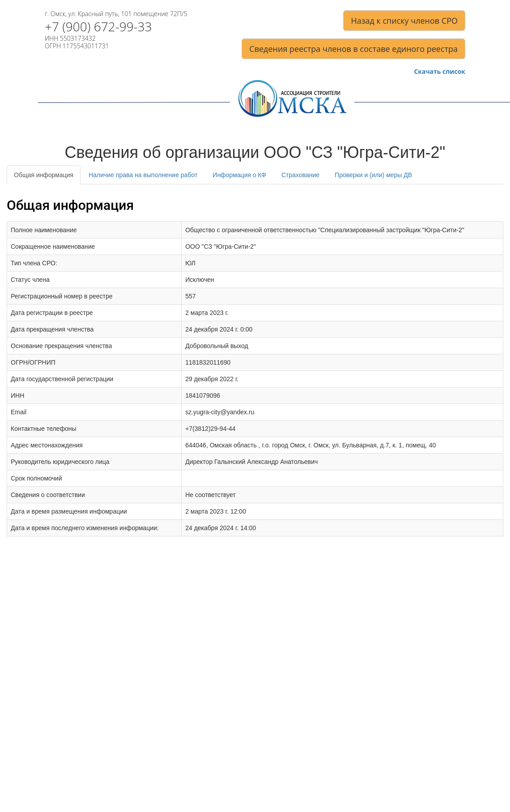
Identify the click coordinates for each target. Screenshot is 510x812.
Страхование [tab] (300, 175)
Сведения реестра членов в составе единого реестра (353, 49)
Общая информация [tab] (44, 175)
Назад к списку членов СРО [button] (404, 21)
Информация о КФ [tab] (239, 175)
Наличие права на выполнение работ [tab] (143, 175)
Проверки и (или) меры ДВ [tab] (373, 175)
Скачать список (440, 72)
